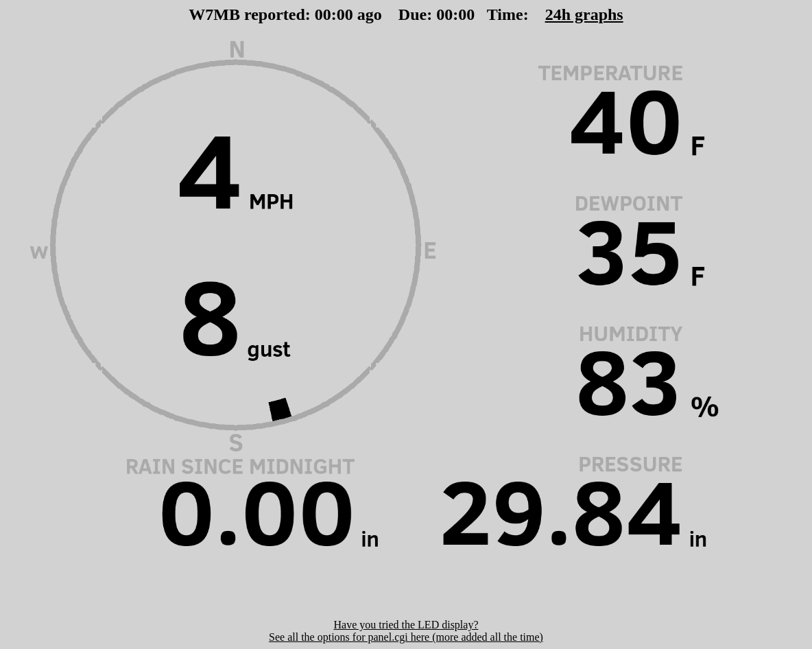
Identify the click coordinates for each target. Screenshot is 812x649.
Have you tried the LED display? (406, 625)
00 (323, 14)
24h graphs (584, 14)
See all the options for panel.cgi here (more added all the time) (406, 637)
